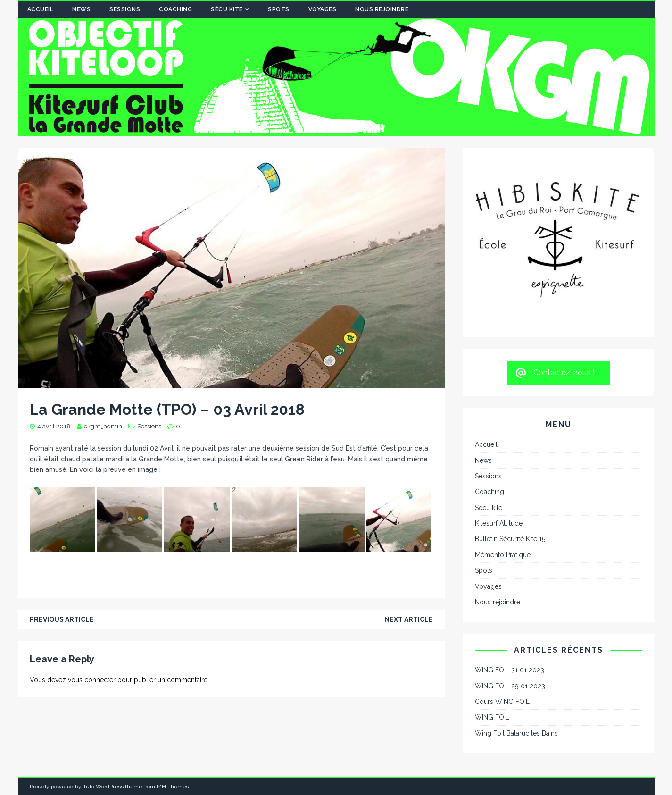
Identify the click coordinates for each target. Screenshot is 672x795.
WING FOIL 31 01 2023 (510, 670)
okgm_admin (103, 426)
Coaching (175, 9)
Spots (279, 9)
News (81, 9)
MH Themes (173, 787)
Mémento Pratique (503, 555)
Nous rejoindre (382, 9)
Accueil (41, 9)
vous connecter (92, 680)
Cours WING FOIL (502, 702)
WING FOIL (492, 717)
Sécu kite (227, 9)
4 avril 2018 (54, 426)
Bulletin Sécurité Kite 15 (510, 539)
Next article (409, 619)
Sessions (125, 9)
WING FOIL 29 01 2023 (510, 686)
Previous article (62, 619)
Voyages (323, 9)
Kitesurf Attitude (499, 523)
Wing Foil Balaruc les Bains (516, 733)
